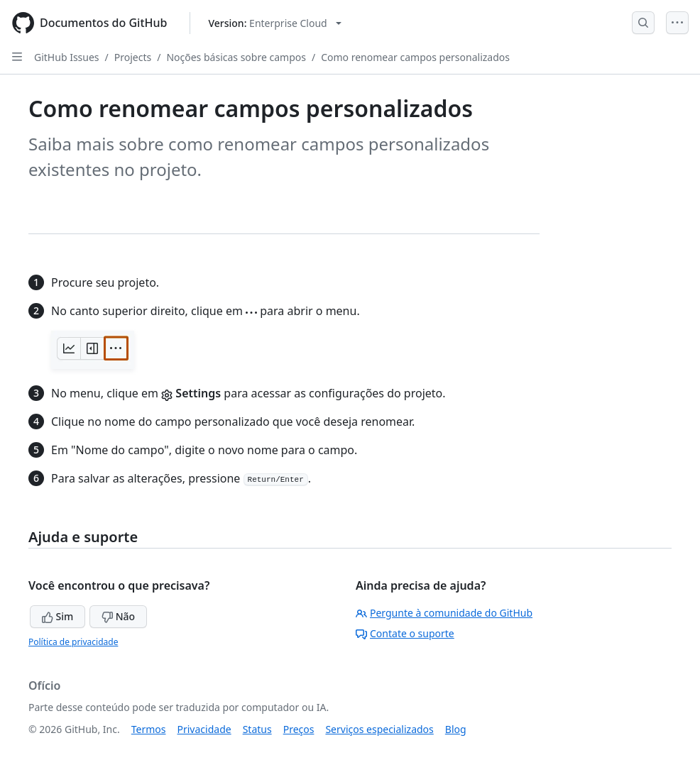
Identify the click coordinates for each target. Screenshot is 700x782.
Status (257, 729)
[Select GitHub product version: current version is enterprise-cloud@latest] (274, 23)
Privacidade (204, 729)
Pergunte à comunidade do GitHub (444, 613)
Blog (456, 729)
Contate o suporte (405, 633)
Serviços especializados (379, 729)
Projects (133, 57)
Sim (58, 616)
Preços (299, 729)
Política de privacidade (73, 642)
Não (118, 616)
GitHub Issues (67, 57)
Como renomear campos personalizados (415, 57)
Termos (149, 729)
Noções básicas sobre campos (236, 57)
